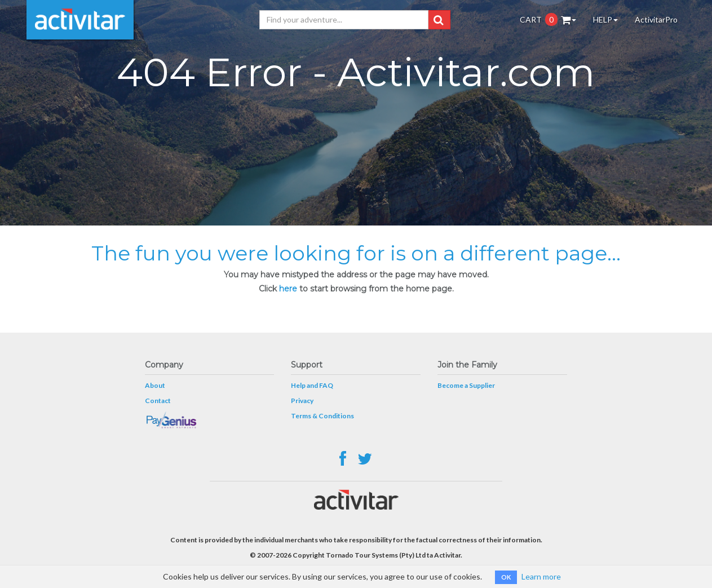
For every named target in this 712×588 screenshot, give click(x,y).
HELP (605, 19)
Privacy (302, 401)
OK (506, 577)
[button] (438, 20)
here (288, 289)
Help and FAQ (312, 385)
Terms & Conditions (322, 416)
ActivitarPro (656, 19)
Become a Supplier (466, 385)
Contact (158, 401)
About (155, 385)
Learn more (541, 576)
